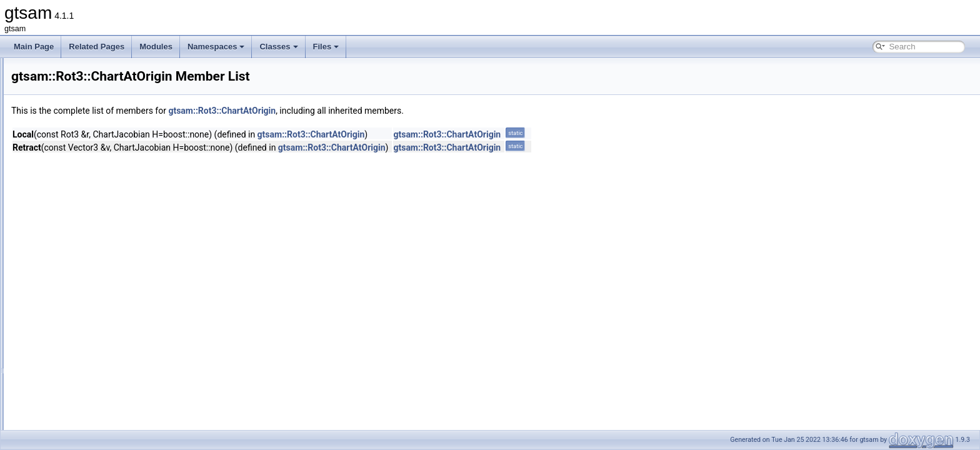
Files (326, 47)
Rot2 (59, 209)
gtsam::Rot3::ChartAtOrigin (378, 111)
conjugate (77, 429)
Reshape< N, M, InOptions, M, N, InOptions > (127, 195)
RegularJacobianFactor (90, 126)
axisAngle (77, 401)
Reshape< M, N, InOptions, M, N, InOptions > (127, 181)
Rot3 (59, 222)
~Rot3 (71, 374)
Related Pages (97, 47)
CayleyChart (82, 236)
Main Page (34, 47)
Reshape (66, 154)
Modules (156, 47)
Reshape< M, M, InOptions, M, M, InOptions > (128, 167)
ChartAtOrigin (84, 250)
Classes (278, 47)
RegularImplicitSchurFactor (97, 112)
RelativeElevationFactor (91, 140)
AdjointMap (80, 387)
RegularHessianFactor (88, 99)
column (73, 415)
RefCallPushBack (80, 71)
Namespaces (216, 47)
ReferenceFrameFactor (90, 85)
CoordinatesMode (91, 264)
